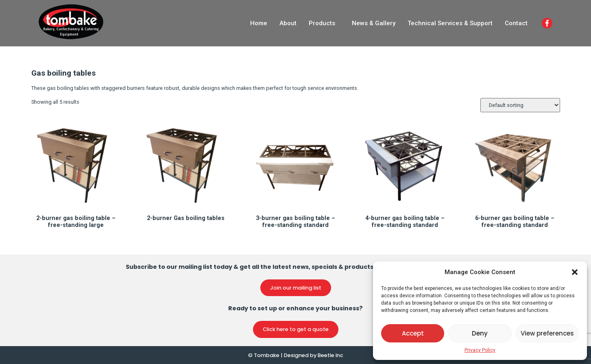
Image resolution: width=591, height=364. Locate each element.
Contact (516, 23)
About (288, 23)
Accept (413, 333)
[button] (575, 272)
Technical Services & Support (450, 23)
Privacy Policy (480, 350)
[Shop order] (520, 105)
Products (322, 23)
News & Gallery (374, 23)
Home (259, 23)
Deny (480, 333)
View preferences (547, 333)
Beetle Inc (330, 355)
